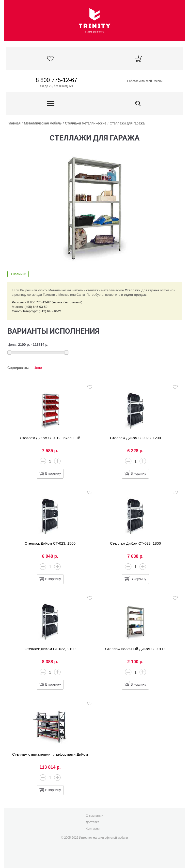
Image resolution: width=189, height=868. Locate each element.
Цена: (12, 345)
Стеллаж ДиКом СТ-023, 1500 (50, 543)
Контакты (93, 828)
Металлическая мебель (43, 123)
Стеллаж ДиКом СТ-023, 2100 (50, 649)
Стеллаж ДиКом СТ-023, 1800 (135, 543)
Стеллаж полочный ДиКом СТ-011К (135, 649)
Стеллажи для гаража (127, 123)
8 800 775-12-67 (56, 80)
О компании (94, 816)
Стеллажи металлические (86, 123)
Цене (38, 368)
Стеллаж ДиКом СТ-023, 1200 (135, 438)
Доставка (93, 822)
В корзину (53, 473)
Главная (14, 123)
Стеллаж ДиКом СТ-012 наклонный (50, 438)
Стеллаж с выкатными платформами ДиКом (50, 754)
